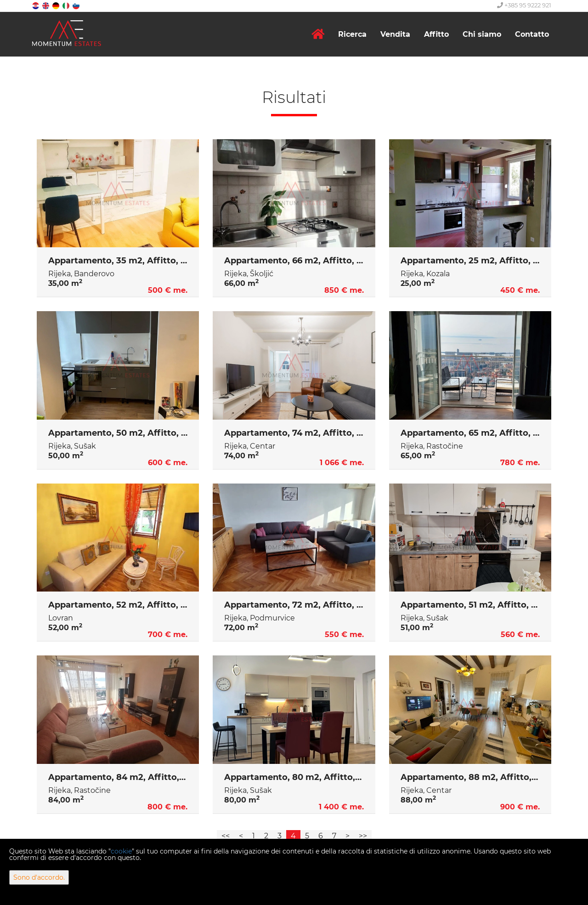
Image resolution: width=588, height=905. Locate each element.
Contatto (532, 34)
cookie (121, 851)
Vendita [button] (395, 34)
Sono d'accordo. (39, 877)
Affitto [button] (436, 34)
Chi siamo (482, 34)
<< (226, 836)
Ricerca (352, 34)
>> (363, 836)
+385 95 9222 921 (524, 5)
